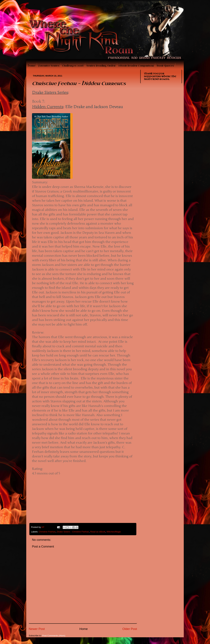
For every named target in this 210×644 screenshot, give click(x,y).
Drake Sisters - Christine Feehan (73, 532)
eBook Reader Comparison (136, 66)
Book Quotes (165, 66)
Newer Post (37, 629)
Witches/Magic (114, 532)
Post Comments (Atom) (54, 636)
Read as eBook (98, 532)
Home (32, 66)
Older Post (130, 629)
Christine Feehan (47, 532)
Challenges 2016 (73, 66)
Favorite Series (49, 66)
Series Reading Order (101, 66)
